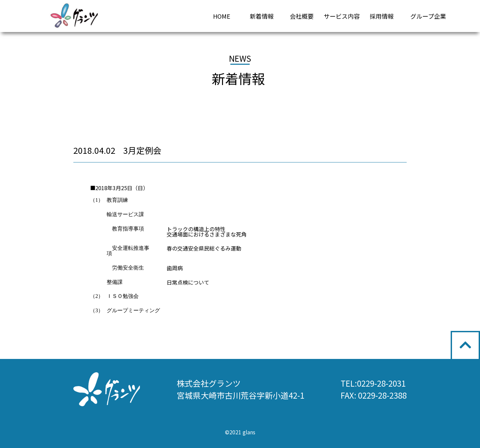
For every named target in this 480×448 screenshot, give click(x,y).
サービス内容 (342, 16)
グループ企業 (428, 16)
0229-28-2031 (381, 383)
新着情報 (262, 16)
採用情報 (382, 16)
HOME (222, 16)
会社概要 (302, 16)
